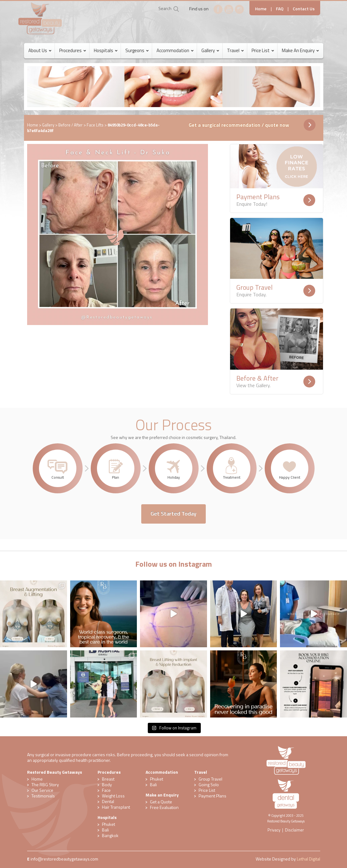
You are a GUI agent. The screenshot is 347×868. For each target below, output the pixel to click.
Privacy (274, 830)
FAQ (280, 9)
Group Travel (210, 779)
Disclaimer (294, 830)
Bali (105, 830)
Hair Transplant (116, 807)
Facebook (218, 9)
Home (261, 9)
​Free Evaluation (164, 807)
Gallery (48, 125)
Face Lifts (95, 125)
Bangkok (110, 835)
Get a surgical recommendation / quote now (239, 125)
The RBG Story (45, 784)
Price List (207, 790)
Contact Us (304, 9)
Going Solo (209, 784)
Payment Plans (212, 796)
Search (165, 8)
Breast (108, 779)
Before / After (70, 125)
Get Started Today (173, 513)
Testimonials (43, 796)
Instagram (239, 9)
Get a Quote (161, 802)
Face (106, 790)
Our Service (42, 790)
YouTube (229, 9)
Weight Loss (113, 796)
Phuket (108, 824)
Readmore (309, 200)
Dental (108, 801)
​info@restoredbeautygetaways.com (64, 859)
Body (107, 784)
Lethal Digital (308, 859)
